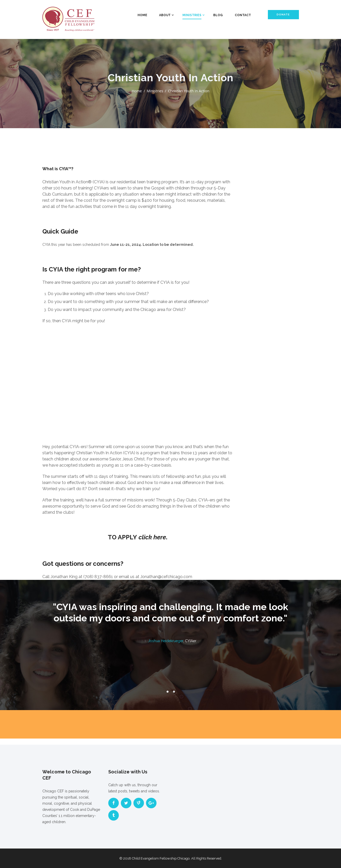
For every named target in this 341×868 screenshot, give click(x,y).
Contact (243, 15)
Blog (218, 15)
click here (152, 537)
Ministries (192, 15)
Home (142, 15)
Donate (283, 14)
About (165, 15)
